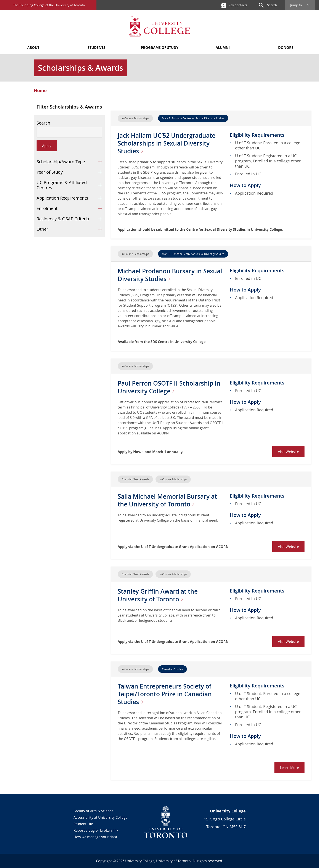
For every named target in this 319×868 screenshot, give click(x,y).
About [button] (33, 48)
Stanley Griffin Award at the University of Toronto (158, 595)
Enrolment (47, 208)
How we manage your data (95, 837)
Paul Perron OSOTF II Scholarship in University (169, 387)
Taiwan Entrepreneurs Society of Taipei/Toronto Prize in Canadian (165, 694)
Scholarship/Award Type (61, 162)
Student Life (83, 824)
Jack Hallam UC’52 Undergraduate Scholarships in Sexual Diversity (167, 143)
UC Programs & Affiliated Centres (62, 185)
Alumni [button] (223, 48)
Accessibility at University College (100, 817)
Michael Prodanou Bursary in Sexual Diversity (170, 275)
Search (43, 123)
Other (42, 229)
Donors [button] (286, 48)
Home (40, 91)
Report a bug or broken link (96, 830)
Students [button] (96, 48)
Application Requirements (62, 198)
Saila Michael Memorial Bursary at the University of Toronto (167, 500)
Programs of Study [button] (160, 48)
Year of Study (50, 172)
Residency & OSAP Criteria (63, 219)
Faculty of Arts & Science (93, 811)
